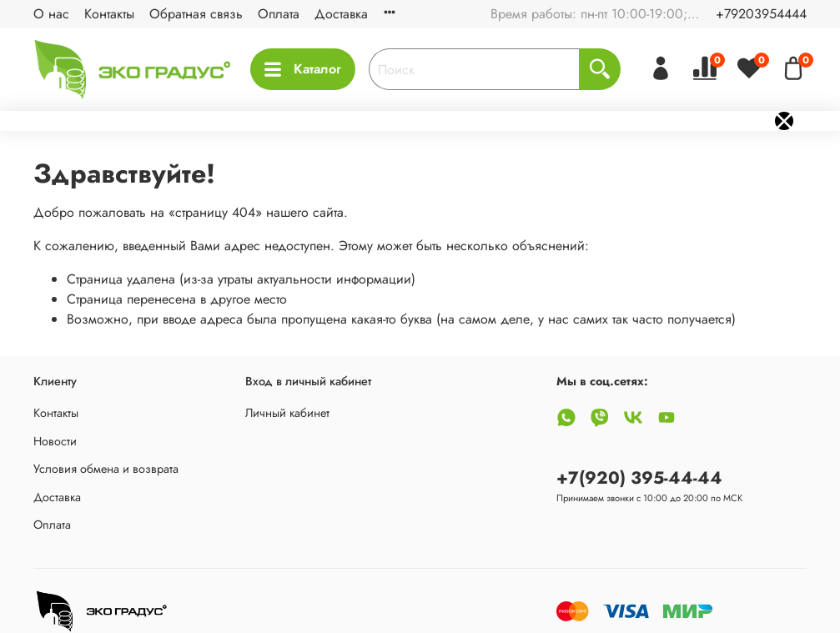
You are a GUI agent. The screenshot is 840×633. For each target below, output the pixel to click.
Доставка (341, 14)
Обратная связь (196, 14)
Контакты (109, 14)
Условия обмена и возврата (106, 469)
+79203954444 (761, 14)
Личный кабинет (287, 413)
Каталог (303, 69)
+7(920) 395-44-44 (639, 478)
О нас (51, 14)
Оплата (279, 14)
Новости (55, 441)
